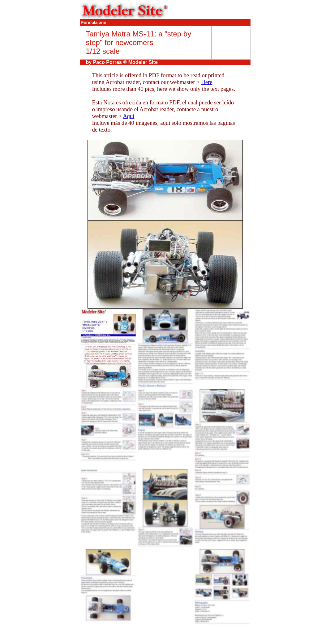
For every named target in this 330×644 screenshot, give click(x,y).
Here (207, 82)
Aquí (129, 116)
